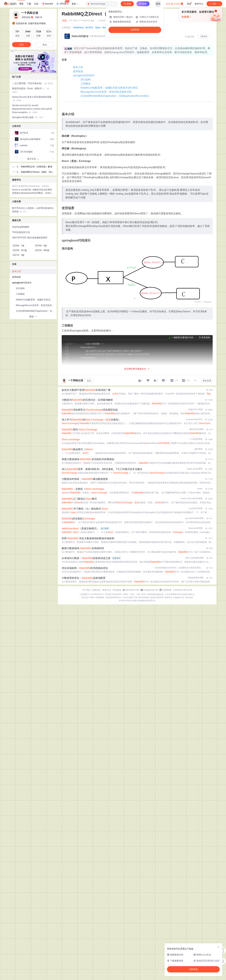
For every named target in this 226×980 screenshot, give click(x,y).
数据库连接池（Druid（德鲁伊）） (31, 90)
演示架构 (79, 86)
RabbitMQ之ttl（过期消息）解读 (37, 167)
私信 (45, 45)
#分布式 (89, 27)
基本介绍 (73, 67)
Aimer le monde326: (22, 190)
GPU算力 (63, 3)
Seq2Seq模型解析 (21, 227)
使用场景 (73, 74)
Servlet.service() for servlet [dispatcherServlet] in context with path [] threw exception (32, 109)
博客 (21, 4)
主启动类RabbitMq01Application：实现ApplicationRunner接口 (109, 111)
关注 (89, 974)
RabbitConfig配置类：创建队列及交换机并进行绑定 (103, 99)
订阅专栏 (204, 36)
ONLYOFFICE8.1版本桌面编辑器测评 (30, 238)
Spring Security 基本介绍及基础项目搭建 (32, 99)
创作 (214, 4)
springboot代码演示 (79, 80)
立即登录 (135, 30)
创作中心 (199, 4)
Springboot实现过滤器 (28, 117)
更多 (75, 4)
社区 (36, 4)
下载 (29, 4)
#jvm (105, 27)
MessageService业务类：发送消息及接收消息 (100, 105)
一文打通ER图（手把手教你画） (32, 83)
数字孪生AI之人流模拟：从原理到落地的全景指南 (33, 210)
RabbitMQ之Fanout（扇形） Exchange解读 (37, 172)
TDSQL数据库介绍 (21, 232)
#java (98, 27)
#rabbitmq (78, 27)
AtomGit (47, 4)
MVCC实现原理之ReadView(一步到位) (31, 186)
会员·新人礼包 (175, 3)
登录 (158, 4)
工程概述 (79, 92)
